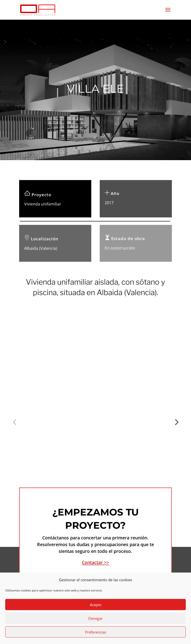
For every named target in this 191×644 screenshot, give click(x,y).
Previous (15, 403)
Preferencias (96, 632)
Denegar (95, 618)
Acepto (96, 605)
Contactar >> (95, 523)
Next (176, 403)
